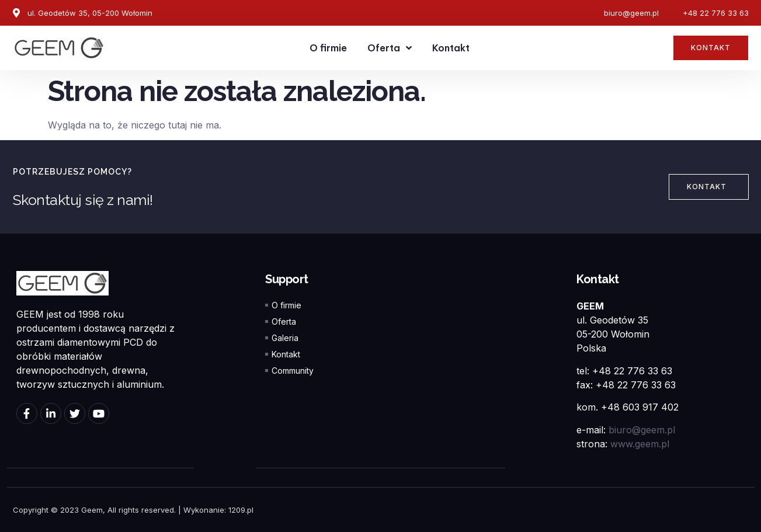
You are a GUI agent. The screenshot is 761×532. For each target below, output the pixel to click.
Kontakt (451, 48)
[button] (711, 48)
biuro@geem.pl (642, 430)
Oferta (390, 48)
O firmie (328, 48)
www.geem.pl (640, 444)
